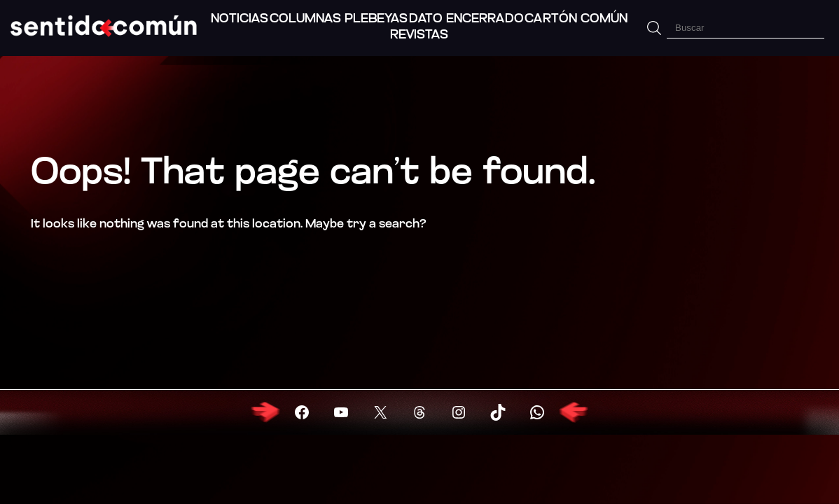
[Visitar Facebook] (302, 412)
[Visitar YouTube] (341, 412)
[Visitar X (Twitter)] (380, 412)
